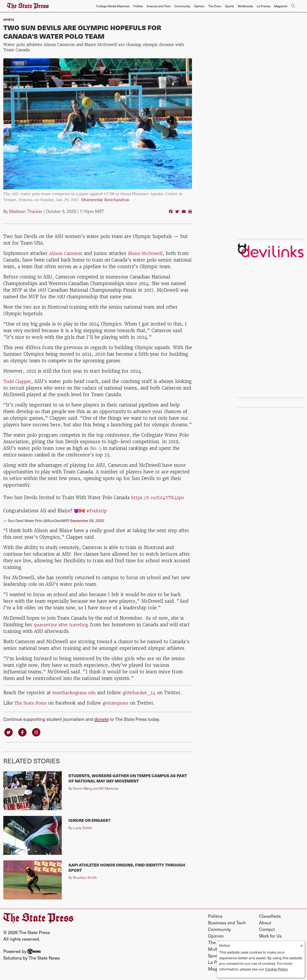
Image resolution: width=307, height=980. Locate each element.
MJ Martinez (109, 789)
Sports (229, 6)
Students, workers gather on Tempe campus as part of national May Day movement (128, 779)
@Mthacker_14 (141, 693)
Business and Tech (227, 923)
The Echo (215, 6)
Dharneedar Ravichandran (105, 200)
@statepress (118, 703)
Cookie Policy (276, 969)
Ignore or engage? (89, 821)
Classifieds (270, 916)
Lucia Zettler (83, 828)
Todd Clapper (18, 381)
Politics (138, 6)
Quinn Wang (82, 789)
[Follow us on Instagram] (38, 732)
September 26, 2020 (87, 520)
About (265, 923)
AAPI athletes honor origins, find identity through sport (127, 868)
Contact (267, 930)
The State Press (31, 703)
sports (9, 19)
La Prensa (263, 6)
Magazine (281, 6)
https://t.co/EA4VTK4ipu (159, 497)
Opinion (199, 6)
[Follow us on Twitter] (9, 732)
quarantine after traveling (63, 625)
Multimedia (245, 6)
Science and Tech (159, 6)
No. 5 (96, 448)
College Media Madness (113, 6)
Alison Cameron (67, 253)
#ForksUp (97, 511)
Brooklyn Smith (85, 878)
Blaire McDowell (148, 253)
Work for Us (270, 936)
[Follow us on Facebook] (23, 732)
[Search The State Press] (293, 6)
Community (182, 6)
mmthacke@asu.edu (75, 693)
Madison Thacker (26, 211)
